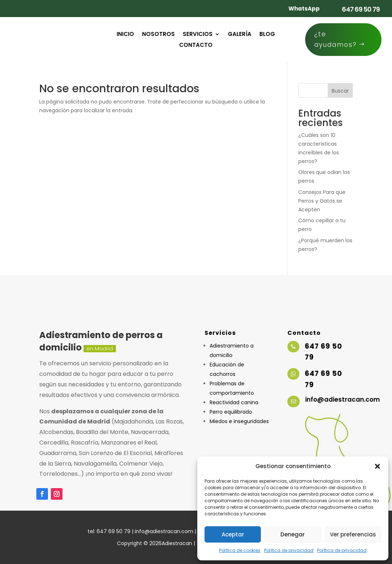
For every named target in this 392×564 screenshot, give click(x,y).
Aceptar (233, 534)
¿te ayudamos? (336, 39)
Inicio (125, 35)
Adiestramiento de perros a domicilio (101, 341)
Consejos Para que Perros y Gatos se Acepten (322, 201)
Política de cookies (240, 550)
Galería (240, 35)
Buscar (340, 91)
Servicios (198, 35)
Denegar (293, 534)
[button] (377, 466)
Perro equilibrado (231, 412)
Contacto (196, 46)
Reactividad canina (234, 402)
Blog (267, 35)
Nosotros (158, 35)
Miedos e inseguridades (239, 421)
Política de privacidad (289, 550)
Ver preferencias (353, 534)
